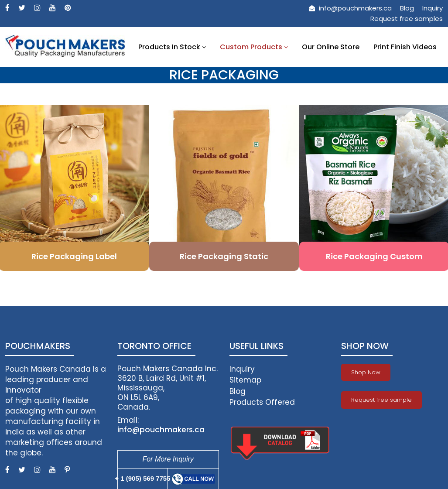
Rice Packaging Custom (374, 256)
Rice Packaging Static (224, 256)
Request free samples (407, 19)
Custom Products (254, 47)
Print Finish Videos (405, 47)
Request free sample (381, 400)
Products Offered (262, 402)
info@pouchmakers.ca (350, 8)
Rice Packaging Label (74, 256)
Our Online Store (331, 47)
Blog (407, 8)
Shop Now (366, 372)
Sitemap (245, 380)
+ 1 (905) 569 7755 (142, 478)
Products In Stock (172, 47)
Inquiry (433, 8)
